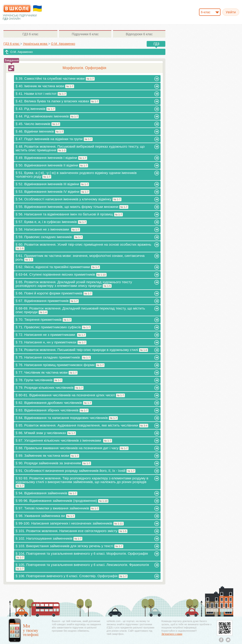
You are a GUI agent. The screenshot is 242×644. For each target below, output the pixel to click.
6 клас (30, 34)
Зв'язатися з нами (172, 634)
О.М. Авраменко (22, 52)
